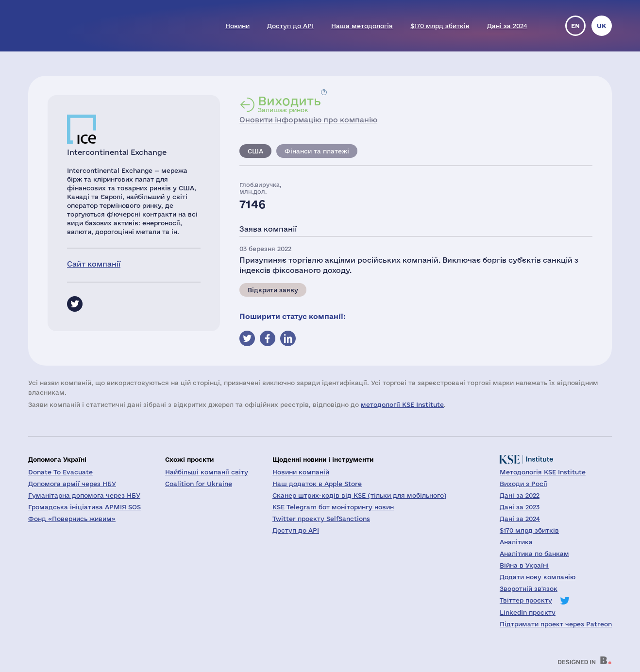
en (575, 26)
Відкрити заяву (273, 290)
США (255, 151)
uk (602, 26)
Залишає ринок (289, 104)
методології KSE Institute (402, 404)
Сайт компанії (94, 264)
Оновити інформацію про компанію (308, 120)
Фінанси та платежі (317, 151)
